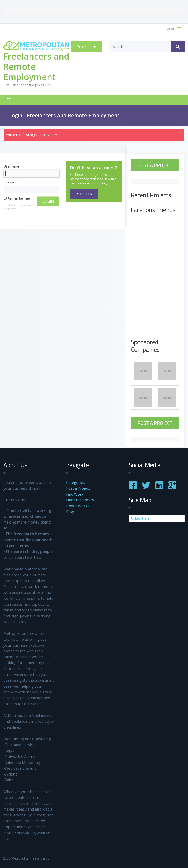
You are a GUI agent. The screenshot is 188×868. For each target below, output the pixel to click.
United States (141, 518)
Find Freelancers (80, 500)
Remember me (19, 198)
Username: (32, 171)
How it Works (78, 506)
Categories (75, 483)
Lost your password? (19, 205)
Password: (32, 187)
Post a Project (155, 165)
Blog (70, 512)
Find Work (75, 494)
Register (10, 209)
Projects (84, 47)
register (51, 135)
